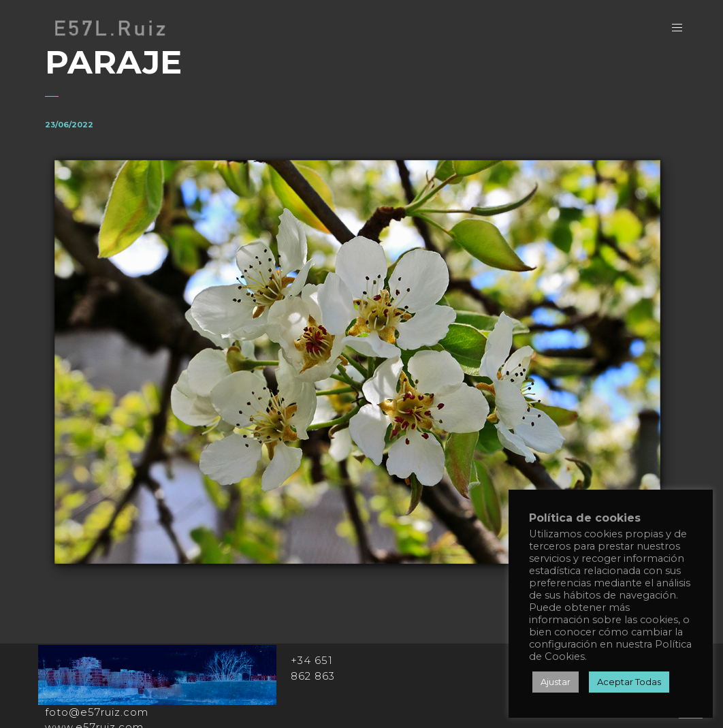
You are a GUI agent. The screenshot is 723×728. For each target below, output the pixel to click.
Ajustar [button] (556, 682)
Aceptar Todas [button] (629, 682)
